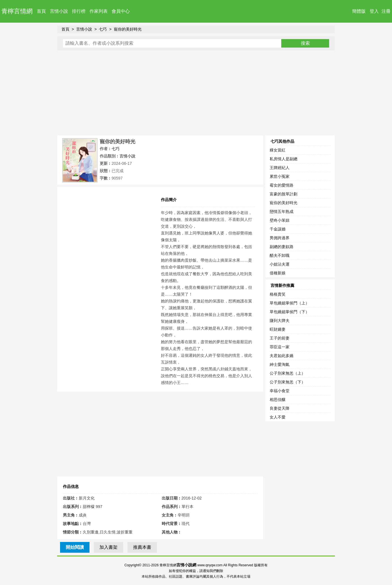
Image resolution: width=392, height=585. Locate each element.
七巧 (103, 29)
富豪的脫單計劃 (284, 194)
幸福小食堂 (280, 391)
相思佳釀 (278, 400)
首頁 (41, 11)
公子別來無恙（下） (287, 382)
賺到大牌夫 (280, 321)
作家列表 (99, 11)
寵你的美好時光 (128, 29)
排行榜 (79, 11)
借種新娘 (278, 273)
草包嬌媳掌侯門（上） (289, 303)
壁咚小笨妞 (280, 220)
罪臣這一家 (280, 347)
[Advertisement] (196, 93)
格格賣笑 (278, 294)
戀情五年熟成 (282, 212)
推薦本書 (142, 547)
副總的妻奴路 (282, 247)
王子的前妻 (280, 338)
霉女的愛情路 (282, 185)
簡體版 (359, 11)
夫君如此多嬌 (282, 356)
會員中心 (121, 11)
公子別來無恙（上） (287, 373)
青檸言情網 (17, 11)
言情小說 (59, 11)
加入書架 (108, 547)
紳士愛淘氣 (280, 364)
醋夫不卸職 (280, 255)
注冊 (386, 11)
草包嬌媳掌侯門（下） (289, 312)
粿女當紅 (278, 150)
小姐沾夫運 (280, 264)
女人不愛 (278, 417)
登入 (374, 11)
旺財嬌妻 (278, 329)
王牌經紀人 (280, 168)
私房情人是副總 (284, 159)
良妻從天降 (280, 408)
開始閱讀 (75, 547)
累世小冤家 (280, 176)
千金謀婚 (278, 229)
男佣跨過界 (280, 238)
